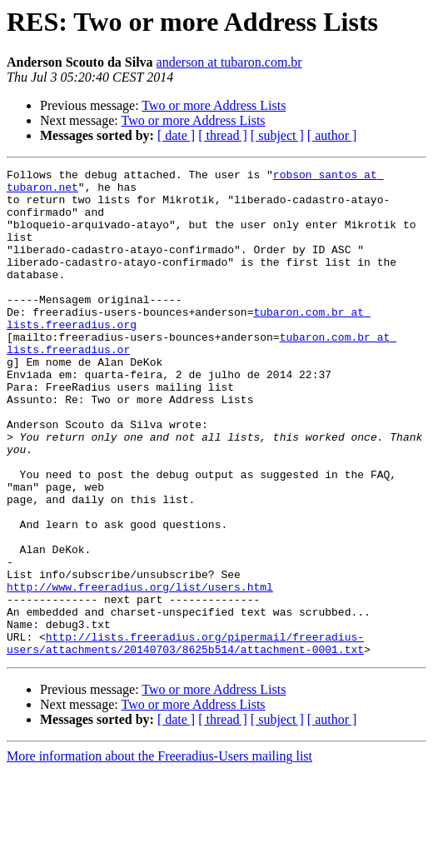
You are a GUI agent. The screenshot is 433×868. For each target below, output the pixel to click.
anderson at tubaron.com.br (229, 62)
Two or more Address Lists (214, 105)
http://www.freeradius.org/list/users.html (140, 671)
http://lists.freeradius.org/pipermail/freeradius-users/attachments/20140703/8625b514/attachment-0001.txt (185, 739)
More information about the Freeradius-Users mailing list (159, 853)
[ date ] (176, 135)
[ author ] (332, 135)
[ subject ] (277, 135)
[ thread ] (223, 135)
